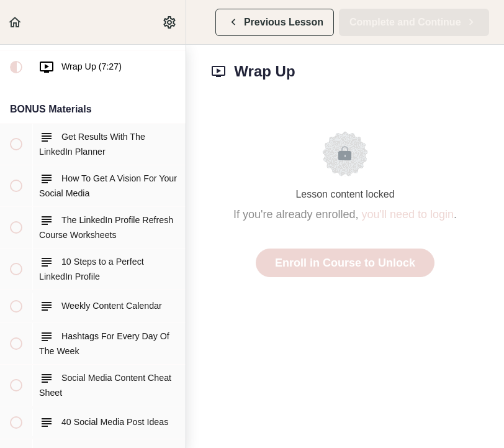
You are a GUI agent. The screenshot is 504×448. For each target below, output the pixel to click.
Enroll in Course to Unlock (345, 263)
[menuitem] (170, 22)
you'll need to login (408, 214)
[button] (16, 22)
